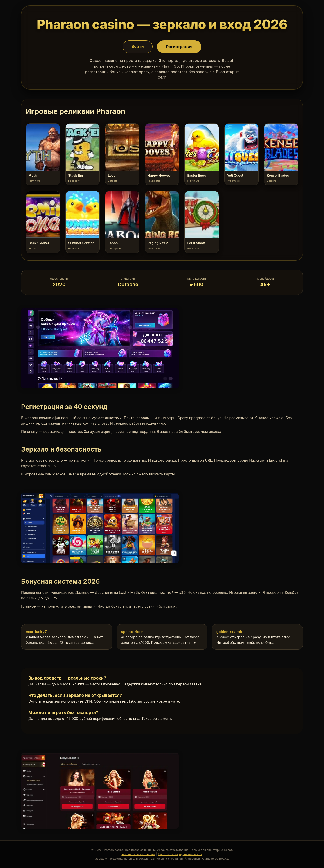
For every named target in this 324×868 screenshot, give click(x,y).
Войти (138, 46)
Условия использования (138, 854)
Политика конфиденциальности (180, 854)
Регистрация (179, 46)
